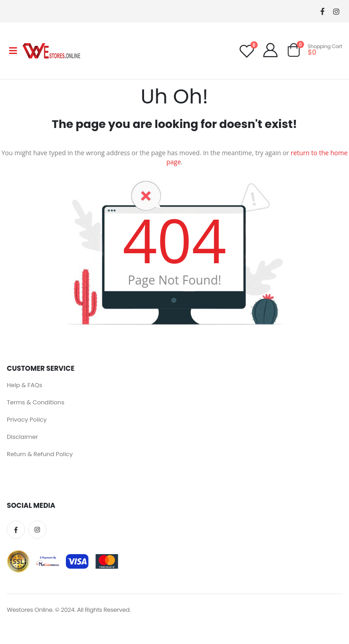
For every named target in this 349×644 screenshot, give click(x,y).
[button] (294, 52)
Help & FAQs (25, 385)
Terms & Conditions (36, 402)
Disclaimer (22, 437)
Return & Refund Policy (40, 454)
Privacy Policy (27, 420)
